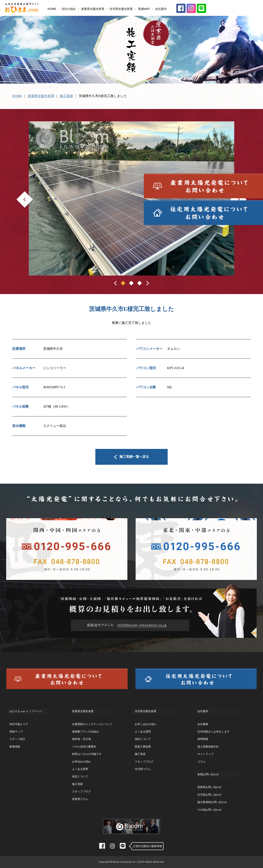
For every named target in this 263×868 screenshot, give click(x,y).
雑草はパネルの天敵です (87, 754)
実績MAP (144, 9)
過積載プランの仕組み (85, 732)
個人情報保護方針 (208, 747)
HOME (52, 9)
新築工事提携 (143, 747)
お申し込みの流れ (145, 724)
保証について (80, 776)
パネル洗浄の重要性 (84, 747)
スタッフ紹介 (17, 739)
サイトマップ (205, 754)
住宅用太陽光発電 (121, 9)
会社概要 (203, 724)
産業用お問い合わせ (209, 787)
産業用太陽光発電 (93, 9)
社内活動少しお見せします (213, 732)
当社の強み (69, 9)
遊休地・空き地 (81, 739)
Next (233, 194)
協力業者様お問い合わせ (212, 802)
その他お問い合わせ (209, 810)
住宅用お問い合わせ (209, 795)
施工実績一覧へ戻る (132, 457)
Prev (19, 194)
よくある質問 (80, 769)
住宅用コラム (143, 769)
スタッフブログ (81, 791)
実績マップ (16, 732)
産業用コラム (80, 799)
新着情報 (15, 747)
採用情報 (203, 739)
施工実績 (66, 96)
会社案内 (161, 9)
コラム (201, 762)
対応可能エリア (19, 724)
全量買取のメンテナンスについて (92, 724)
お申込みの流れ (81, 762)
